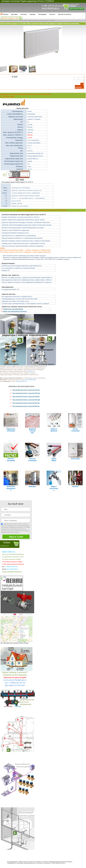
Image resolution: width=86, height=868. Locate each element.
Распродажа (42, 14)
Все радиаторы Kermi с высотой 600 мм (26, 403)
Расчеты (52, 14)
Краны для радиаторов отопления (15, 311)
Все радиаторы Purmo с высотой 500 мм (26, 400)
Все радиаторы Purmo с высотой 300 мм (26, 393)
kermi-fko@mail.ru (51, 8)
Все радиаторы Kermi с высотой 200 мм (26, 390)
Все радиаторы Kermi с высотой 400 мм (26, 396)
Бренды (33, 14)
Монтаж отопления (65, 14)
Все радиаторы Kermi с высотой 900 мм (26, 406)
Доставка (14, 14)
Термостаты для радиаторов (13, 309)
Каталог (6, 14)
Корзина (7, 542)
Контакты (24, 14)
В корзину (79, 86)
